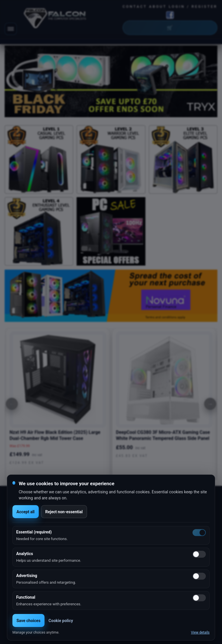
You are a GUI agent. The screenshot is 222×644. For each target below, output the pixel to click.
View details (200, 632)
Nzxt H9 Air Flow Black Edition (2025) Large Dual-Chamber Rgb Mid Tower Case (55, 435)
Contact (135, 6)
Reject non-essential (64, 512)
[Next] (210, 404)
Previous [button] (15, 81)
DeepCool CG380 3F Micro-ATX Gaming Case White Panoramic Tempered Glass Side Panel (163, 435)
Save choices (28, 621)
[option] (111, 81)
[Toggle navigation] (11, 29)
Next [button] (207, 81)
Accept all (26, 512)
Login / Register (193, 6)
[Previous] (12, 404)
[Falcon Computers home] (55, 19)
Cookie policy (61, 621)
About (158, 6)
